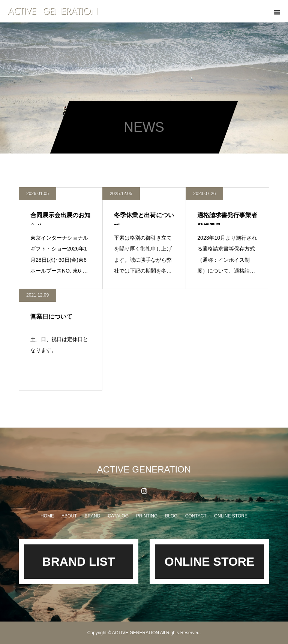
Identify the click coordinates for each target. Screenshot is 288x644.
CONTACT (196, 516)
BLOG (171, 516)
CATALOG (118, 516)
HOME (47, 516)
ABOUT (69, 516)
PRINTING (147, 516)
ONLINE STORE (231, 516)
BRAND (92, 516)
